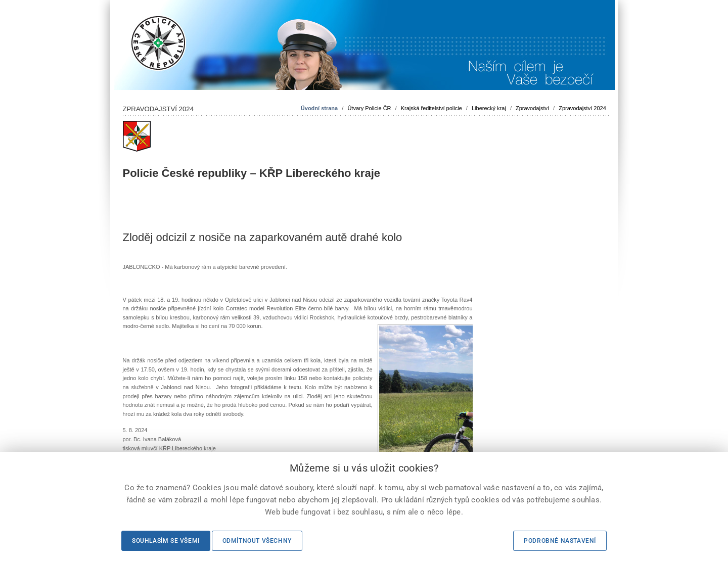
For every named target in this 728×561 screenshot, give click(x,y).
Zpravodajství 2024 (582, 108)
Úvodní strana (319, 108)
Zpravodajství (532, 108)
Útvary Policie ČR (369, 108)
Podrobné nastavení (560, 541)
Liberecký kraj (489, 108)
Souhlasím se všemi (166, 541)
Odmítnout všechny (257, 541)
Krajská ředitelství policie (431, 108)
